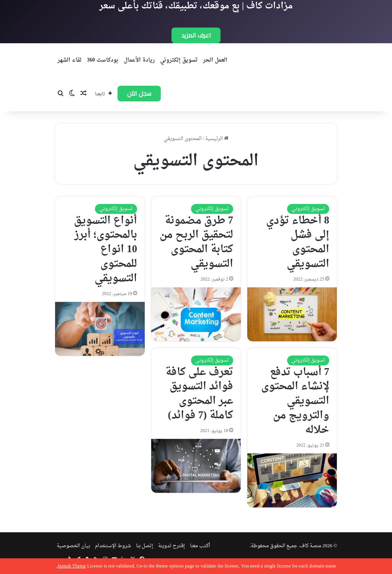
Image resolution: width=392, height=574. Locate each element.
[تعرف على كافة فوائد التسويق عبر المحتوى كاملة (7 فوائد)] (196, 466)
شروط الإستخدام (113, 546)
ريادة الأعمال (139, 60)
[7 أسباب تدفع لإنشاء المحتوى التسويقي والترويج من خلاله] (292, 480)
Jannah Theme (71, 566)
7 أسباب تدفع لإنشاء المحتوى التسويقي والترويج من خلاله (295, 401)
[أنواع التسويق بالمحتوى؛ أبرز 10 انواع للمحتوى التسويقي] (100, 329)
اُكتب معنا (200, 546)
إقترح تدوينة (171, 546)
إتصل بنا (145, 546)
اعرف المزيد (196, 35)
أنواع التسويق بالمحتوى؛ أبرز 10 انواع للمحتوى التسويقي (105, 250)
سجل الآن (139, 93)
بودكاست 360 (103, 60)
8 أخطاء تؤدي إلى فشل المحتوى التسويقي (298, 242)
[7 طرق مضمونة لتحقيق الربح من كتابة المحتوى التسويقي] (196, 314)
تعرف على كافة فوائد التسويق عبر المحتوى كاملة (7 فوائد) (199, 394)
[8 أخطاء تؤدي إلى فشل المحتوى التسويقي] (292, 314)
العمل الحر (215, 60)
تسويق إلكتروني (179, 60)
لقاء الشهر (69, 60)
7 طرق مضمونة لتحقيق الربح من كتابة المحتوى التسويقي (196, 242)
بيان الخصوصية (73, 546)
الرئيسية (217, 139)
